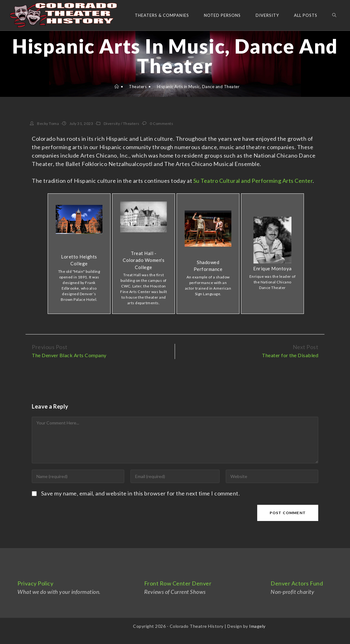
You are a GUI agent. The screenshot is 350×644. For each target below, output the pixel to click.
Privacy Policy (35, 583)
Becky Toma (48, 123)
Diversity (112, 123)
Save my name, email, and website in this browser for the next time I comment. (141, 493)
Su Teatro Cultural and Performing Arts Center (253, 181)
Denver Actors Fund (297, 583)
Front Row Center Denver (178, 583)
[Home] (117, 87)
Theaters (131, 123)
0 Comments (161, 123)
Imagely (257, 626)
